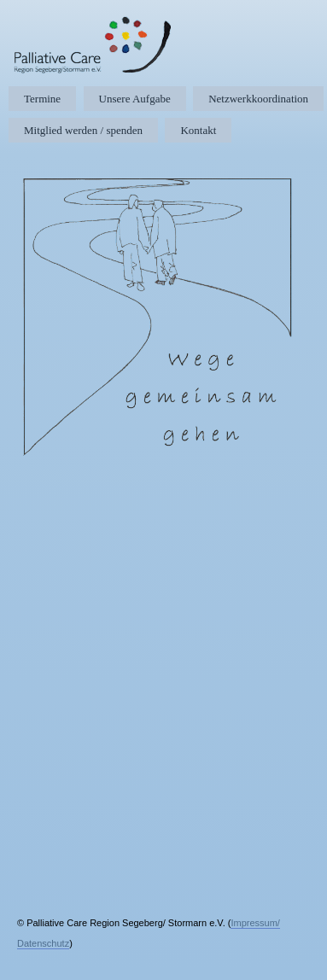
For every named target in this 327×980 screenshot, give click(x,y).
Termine (42, 99)
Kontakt (198, 130)
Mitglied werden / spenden (83, 130)
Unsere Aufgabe (135, 99)
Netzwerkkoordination (258, 99)
